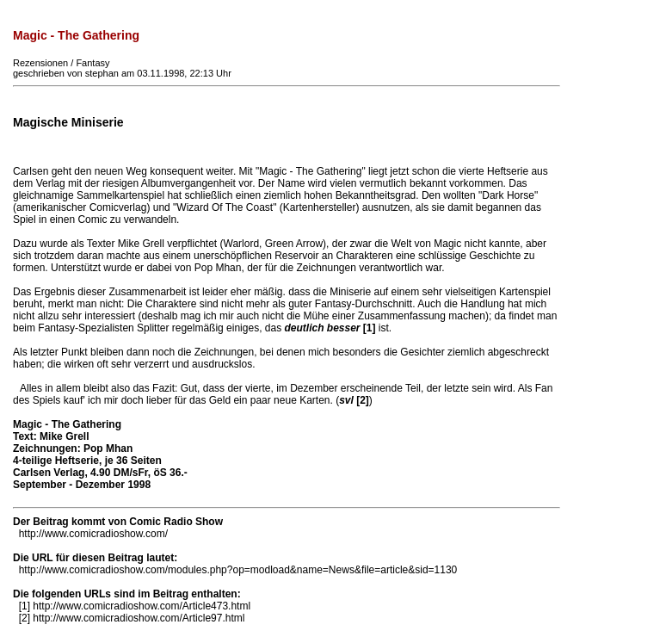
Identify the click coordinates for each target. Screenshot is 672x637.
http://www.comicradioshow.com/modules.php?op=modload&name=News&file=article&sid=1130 (238, 570)
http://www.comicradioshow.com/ (93, 534)
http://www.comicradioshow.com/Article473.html (142, 606)
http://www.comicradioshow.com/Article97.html (139, 618)
